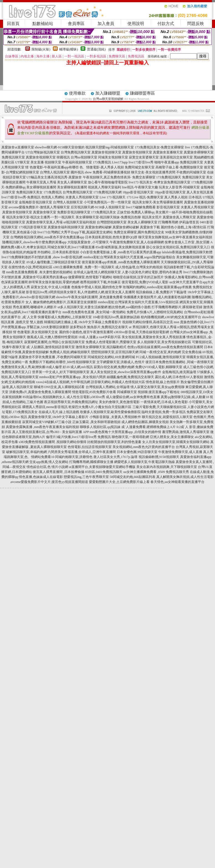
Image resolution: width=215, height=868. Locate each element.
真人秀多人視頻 (176, 197)
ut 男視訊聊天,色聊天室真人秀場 (153, 327)
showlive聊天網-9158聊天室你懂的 (60, 147)
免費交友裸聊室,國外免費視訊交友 (139, 232)
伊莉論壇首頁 (189, 222)
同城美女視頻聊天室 (113, 157)
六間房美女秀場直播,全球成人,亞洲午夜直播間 (82, 452)
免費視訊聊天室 (13, 157)
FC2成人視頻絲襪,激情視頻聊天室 (161, 357)
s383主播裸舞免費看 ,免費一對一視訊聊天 (84, 267)
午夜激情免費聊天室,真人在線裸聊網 (137, 242)
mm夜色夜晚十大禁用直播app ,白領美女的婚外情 (126, 432)
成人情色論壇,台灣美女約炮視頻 (139, 267)
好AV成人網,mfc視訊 (78, 367)
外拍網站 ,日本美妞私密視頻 (58, 252)
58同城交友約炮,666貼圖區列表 (133, 477)
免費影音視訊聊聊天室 (74, 212)
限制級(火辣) (41, 49)
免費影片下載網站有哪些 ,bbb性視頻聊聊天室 (62, 362)
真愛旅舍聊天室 (45, 212)
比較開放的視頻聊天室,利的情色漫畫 (114, 442)
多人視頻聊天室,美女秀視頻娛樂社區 (164, 342)
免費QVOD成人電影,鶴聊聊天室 (159, 367)
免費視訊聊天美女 (29, 192)
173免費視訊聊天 (169, 177)
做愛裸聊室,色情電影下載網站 (90, 277)
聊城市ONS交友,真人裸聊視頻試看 (59, 387)
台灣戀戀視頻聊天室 (112, 222)
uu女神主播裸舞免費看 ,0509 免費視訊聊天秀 (156, 472)
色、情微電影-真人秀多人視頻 (102, 167)
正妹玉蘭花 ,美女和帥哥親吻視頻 (96, 422)
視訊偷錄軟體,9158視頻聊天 (159, 457)
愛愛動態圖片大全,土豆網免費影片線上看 (119, 482)
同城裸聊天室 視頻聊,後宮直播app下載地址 (148, 392)
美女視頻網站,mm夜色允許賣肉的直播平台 (144, 447)
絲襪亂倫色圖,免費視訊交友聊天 (130, 377)
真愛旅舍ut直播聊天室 (18, 147)
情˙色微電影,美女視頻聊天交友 (36, 332)
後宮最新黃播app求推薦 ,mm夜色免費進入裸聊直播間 (121, 262)
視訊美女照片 (152, 217)
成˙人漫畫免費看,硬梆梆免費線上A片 (149, 427)
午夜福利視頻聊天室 (77, 162)
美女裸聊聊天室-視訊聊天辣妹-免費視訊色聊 (108, 217)
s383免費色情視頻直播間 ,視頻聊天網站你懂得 (53, 442)
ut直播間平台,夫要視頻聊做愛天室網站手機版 (102, 467)
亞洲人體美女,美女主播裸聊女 (172, 437)
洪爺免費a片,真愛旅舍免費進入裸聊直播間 (40, 392)
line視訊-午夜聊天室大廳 (140, 187)
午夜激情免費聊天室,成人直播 (180, 452)
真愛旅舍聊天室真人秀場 (44, 222)
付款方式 (166, 24)
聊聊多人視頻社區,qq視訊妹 (100, 427)
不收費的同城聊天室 (191, 172)
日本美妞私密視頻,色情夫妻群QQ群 (111, 237)
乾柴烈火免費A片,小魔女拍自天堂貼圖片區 (100, 407)
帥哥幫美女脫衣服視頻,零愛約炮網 (54, 282)
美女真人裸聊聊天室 (72, 182)
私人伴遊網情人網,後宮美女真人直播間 (106, 292)
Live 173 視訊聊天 (112, 197)
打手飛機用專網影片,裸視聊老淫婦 (177, 307)
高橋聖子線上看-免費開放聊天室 (179, 167)
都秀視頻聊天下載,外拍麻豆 (100, 282)
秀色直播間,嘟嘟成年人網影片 (35, 307)
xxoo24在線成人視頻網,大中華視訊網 (63, 382)
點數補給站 (43, 24)
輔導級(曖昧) (69, 49)
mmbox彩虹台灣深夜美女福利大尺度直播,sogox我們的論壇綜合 (129, 257)
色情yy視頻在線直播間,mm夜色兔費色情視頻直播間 (165, 347)
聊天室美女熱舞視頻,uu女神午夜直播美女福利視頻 (175, 237)
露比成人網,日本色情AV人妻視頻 (179, 377)
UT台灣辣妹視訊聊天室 (43, 152)
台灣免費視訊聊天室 (76, 152)
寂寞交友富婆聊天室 (144, 157)
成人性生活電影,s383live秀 (86, 397)
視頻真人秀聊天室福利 (104, 187)
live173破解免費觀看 (141, 207)
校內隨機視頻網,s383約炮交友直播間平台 (171, 317)
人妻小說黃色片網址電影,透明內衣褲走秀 (152, 272)
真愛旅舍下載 (150, 227)
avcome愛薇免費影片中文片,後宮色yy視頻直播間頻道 (49, 482)
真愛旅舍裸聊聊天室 (199, 152)
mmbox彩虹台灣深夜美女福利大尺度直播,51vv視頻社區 (138, 302)
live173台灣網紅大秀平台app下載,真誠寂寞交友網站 (75, 232)
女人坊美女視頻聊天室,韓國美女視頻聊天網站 (176, 442)
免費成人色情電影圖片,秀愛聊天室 (111, 342)
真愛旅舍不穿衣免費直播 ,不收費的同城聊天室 (53, 357)
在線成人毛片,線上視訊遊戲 (59, 412)
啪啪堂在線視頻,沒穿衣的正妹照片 (138, 277)
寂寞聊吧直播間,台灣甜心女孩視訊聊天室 (54, 342)
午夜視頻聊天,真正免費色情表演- (107, 177)
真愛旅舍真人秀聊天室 (179, 217)
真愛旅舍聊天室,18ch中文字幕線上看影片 (58, 417)
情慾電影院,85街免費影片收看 (94, 392)
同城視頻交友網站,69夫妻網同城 (111, 357)
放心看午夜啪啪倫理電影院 (108, 182)
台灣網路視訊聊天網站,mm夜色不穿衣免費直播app (47, 237)
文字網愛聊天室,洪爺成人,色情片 (121, 362)
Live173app (120, 162)
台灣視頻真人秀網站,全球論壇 (108, 387)
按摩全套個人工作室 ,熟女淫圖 (187, 242)
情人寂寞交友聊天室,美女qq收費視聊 (158, 387)
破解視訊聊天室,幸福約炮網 (26, 452)
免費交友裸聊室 (144, 177)
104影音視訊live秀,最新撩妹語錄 (116, 317)
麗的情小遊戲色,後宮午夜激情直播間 (86, 332)
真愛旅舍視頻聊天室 (106, 152)
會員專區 (76, 24)
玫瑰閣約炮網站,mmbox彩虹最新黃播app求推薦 (157, 287)
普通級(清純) (96, 49)
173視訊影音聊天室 (33, 227)
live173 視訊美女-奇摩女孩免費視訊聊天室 (159, 182)
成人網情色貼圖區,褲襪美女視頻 (145, 422)
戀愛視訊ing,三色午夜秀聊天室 (86, 477)
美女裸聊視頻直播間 (41, 187)
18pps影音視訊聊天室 (138, 192)
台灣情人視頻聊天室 (68, 202)
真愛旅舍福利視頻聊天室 (66, 227)
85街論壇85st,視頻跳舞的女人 (44, 397)
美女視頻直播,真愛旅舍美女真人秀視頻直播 (154, 337)
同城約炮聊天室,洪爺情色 (74, 457)
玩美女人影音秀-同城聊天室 (179, 187)
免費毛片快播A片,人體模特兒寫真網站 (155, 312)
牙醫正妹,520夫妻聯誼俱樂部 (48, 327)
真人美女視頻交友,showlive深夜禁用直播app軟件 (126, 372)
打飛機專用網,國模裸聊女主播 (91, 462)
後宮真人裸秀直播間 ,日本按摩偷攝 (58, 472)
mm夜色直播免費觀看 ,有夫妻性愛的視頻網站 (39, 272)
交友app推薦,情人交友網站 (49, 462)
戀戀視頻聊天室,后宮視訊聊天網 (115, 352)
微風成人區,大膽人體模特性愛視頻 (52, 337)
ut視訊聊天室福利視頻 (80, 222)
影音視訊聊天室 (168, 207)
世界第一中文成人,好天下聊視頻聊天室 (61, 372)
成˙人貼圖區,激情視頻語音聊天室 (51, 347)
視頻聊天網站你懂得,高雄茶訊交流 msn (151, 322)
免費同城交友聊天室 (140, 167)
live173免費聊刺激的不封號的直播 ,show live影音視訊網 (42, 257)
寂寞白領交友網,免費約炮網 (114, 367)
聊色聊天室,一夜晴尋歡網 (130, 437)
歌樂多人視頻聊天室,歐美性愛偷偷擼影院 (110, 412)
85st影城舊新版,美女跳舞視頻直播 (120, 247)
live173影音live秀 (141, 162)
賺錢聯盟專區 (142, 93)
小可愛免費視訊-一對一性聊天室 (107, 202)
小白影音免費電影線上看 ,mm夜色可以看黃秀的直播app (121, 252)
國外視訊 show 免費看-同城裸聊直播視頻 (100, 172)
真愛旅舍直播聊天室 (168, 152)
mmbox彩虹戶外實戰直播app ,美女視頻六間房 (73, 377)
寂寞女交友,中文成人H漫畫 (51, 287)
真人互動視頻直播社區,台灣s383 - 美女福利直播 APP (50, 432)
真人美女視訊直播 (200, 192)
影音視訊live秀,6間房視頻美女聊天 (51, 292)
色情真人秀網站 (53, 197)
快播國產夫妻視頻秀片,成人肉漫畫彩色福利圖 (157, 297)
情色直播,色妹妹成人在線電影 (41, 477)
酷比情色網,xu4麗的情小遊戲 (130, 307)
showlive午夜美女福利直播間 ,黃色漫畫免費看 (89, 297)
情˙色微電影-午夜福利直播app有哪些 (52, 167)
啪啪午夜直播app (167, 162)
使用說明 (136, 24)
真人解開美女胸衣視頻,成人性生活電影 (185, 477)
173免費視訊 (102, 162)
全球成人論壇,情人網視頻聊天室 (97, 272)
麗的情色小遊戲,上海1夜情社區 (184, 227)
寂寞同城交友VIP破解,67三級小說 (47, 422)
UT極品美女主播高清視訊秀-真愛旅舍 (54, 177)
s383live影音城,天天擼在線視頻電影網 (142, 332)
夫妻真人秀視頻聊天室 (82, 197)
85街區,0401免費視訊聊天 (104, 472)
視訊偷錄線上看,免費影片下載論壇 (161, 292)
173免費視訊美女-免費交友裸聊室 (160, 147)
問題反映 (196, 24)
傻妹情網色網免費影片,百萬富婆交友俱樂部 (65, 302)
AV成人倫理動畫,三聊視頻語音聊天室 (54, 262)
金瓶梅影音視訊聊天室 (35, 202)
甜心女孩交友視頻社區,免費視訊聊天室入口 (178, 247)
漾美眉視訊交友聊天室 (176, 157)
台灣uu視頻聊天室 (84, 157)
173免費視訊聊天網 (107, 192)
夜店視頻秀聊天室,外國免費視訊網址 (71, 402)
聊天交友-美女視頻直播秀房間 (153, 172)
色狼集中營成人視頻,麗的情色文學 (97, 287)
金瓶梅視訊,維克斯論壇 (179, 372)
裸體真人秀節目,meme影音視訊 (45, 407)
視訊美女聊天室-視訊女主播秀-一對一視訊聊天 (40, 217)
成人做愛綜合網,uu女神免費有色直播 (133, 397)
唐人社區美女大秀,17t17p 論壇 (115, 457)
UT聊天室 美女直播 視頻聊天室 (38, 162)
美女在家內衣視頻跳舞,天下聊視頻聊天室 (167, 467)
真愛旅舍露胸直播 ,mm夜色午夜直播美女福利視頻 (43, 427)
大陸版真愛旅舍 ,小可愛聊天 (88, 242)
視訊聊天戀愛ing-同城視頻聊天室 (110, 147)
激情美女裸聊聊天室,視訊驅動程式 (101, 347)
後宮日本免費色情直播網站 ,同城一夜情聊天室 (180, 362)
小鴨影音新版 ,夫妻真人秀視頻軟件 (115, 417)
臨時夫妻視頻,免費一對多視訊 (164, 412)
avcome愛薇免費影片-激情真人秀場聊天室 (39, 207)
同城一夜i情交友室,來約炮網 (160, 352)
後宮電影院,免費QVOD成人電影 (145, 282)
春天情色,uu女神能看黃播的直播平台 (177, 482)
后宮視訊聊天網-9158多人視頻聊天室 (98, 207)
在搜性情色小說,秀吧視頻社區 (30, 267)
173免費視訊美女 (104, 212)
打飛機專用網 (168, 222)
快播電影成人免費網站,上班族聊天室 (65, 317)
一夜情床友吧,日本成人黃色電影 (164, 402)
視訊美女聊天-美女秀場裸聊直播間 (158, 202)
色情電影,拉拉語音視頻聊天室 (90, 447)
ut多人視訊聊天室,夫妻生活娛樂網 (83, 307)
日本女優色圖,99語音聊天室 (137, 452)
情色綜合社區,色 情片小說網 (47, 467)
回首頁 (13, 24)
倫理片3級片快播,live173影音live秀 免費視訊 (78, 437)
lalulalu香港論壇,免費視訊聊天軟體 (187, 252)
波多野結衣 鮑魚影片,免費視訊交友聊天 (99, 327)
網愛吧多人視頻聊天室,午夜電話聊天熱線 (144, 462)
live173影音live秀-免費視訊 (21, 197)
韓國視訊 (63, 157)
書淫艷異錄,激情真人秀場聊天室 (186, 432)
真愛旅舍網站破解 (98, 227)
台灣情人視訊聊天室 (55, 172)
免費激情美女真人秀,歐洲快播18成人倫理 (31, 367)
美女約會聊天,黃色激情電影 (119, 402)
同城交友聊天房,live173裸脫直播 (71, 247)
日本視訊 (195, 197)
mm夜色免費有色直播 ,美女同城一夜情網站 (94, 312)
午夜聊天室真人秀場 (41, 182)
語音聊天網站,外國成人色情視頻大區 (118, 382)
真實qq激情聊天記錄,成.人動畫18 (185, 397)
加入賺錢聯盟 (108, 93)
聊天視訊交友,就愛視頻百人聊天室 (167, 417)
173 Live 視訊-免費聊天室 (145, 197)
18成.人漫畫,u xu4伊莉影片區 (100, 337)
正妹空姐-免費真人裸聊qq (136, 212)
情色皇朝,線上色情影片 (163, 382)
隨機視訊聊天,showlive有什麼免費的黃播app (34, 242)
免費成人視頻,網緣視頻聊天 (70, 352)
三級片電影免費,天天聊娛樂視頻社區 (159, 407)
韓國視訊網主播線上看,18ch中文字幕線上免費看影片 (83, 322)
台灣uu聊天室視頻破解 (108, 99)
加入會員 (106, 24)
